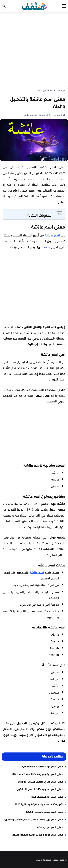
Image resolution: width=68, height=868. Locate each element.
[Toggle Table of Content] (57, 214)
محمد (47, 247)
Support (58, 115)
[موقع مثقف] (35, 5)
